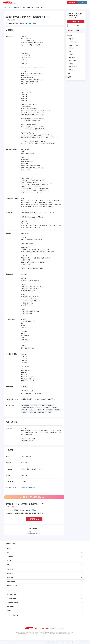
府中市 (20, 7)
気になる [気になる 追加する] (77, 25)
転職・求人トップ (8, 7)
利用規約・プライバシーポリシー (64, 642)
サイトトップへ (45, 637)
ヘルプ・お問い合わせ (82, 642)
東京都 (15, 7)
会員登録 (72, 2)
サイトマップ (74, 642)
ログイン (82, 2)
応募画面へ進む (34, 519)
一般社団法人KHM (26, 457)
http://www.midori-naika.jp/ (28, 487)
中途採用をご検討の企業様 (51, 642)
